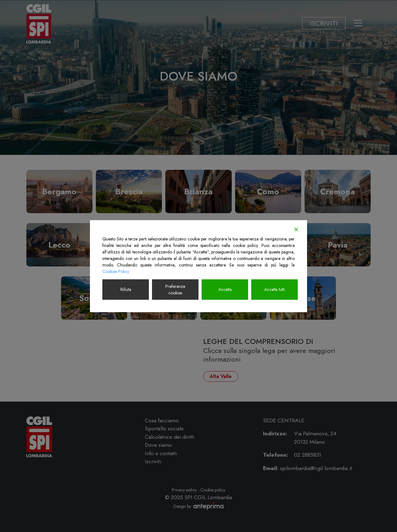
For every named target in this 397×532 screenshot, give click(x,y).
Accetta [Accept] (225, 289)
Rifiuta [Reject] (126, 289)
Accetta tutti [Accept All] (274, 289)
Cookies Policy (116, 271)
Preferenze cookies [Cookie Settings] (175, 289)
